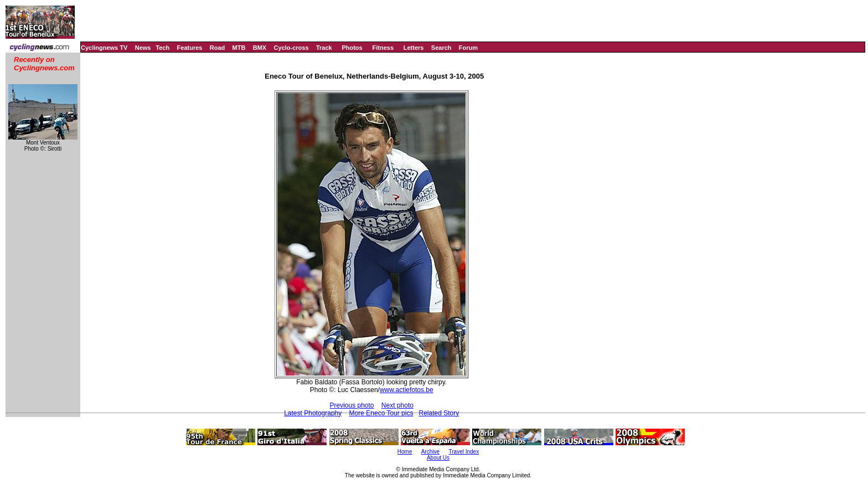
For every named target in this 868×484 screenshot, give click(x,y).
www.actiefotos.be (407, 390)
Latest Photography (313, 413)
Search (441, 48)
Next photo (397, 405)
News (143, 48)
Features (190, 48)
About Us (438, 458)
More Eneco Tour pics (381, 413)
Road (218, 48)
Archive (430, 452)
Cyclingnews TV (104, 48)
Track (324, 48)
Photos (352, 48)
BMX (260, 48)
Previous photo (352, 405)
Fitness (383, 48)
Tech (162, 48)
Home (405, 452)
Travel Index (464, 452)
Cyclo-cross (291, 48)
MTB (239, 48)
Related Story (439, 413)
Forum (468, 48)
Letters (414, 48)
